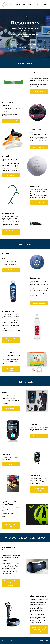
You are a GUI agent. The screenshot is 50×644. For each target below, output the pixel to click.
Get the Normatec (11, 409)
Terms (41, 641)
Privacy (46, 641)
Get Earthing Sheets (11, 369)
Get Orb (11, 270)
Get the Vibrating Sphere (11, 525)
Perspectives (31, 4)
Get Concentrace (39, 303)
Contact (45, 4)
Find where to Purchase (11, 340)
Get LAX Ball (11, 175)
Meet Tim (18, 4)
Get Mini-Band (39, 91)
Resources (39, 4)
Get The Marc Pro (11, 464)
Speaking (24, 4)
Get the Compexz (39, 436)
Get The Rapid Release (11, 232)
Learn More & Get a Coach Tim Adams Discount (11, 583)
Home (12, 4)
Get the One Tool (39, 147)
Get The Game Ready (39, 490)
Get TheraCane (39, 202)
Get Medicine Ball (11, 121)
